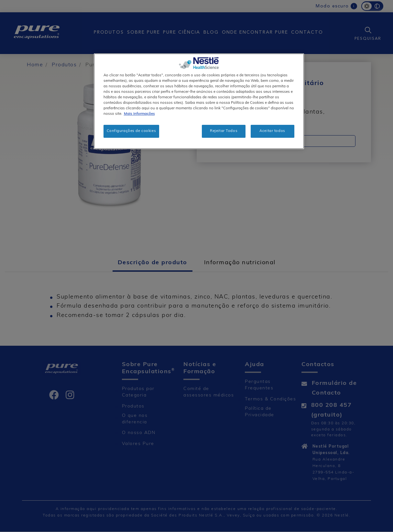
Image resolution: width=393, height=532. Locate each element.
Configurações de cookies (131, 131)
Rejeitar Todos (224, 131)
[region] (199, 101)
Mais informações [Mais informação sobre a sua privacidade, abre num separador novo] (139, 114)
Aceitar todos (272, 131)
